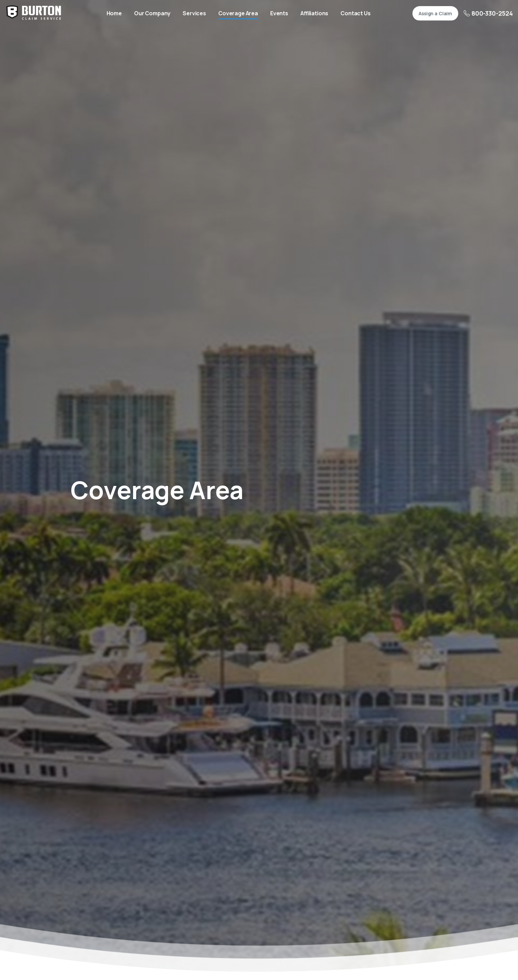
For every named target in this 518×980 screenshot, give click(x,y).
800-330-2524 (488, 13)
